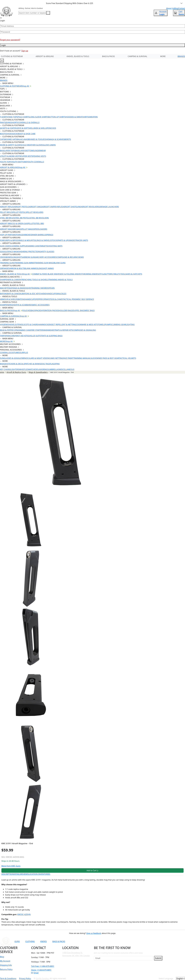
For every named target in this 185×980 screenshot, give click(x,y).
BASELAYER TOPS (7, 151)
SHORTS (14, 123)
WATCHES (32, 369)
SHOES (9, 134)
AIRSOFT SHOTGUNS (72, 207)
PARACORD (10, 336)
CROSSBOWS (6, 257)
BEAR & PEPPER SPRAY (10, 330)
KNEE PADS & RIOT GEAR (108, 358)
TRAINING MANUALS (82, 358)
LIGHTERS (15, 369)
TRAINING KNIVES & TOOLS (61, 280)
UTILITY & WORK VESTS (10, 156)
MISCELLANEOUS (67, 369)
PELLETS (31, 224)
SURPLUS (24, 353)
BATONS (4, 294)
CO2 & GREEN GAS (20, 224)
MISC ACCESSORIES (41, 305)
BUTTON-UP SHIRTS (57, 117)
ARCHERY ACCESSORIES (46, 257)
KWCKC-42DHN (24, 914)
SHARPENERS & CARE (9, 280)
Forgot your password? (10, 40)
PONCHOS (52, 128)
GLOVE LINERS (49, 145)
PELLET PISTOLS (19, 212)
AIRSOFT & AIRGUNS (45, 56)
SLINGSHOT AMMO (45, 268)
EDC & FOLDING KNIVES (71, 274)
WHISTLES (24, 369)
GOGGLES (4, 252)
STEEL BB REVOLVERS (40, 218)
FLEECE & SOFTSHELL (24, 128)
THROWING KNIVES (90, 274)
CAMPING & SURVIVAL (138, 56)
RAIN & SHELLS (40, 128)
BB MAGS (17, 229)
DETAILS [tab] (17, 874)
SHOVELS (12, 325)
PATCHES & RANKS (33, 364)
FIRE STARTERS (37, 330)
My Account (5, 961)
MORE (163, 56)
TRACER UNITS (82, 240)
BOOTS (3, 134)
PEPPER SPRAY (42, 299)
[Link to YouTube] (118, 941)
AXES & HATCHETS (134, 274)
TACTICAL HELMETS (127, 358)
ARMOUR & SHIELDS (9, 299)
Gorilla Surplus (42, 978)
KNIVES (43, 941)
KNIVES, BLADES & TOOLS (78, 56)
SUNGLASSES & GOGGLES (11, 358)
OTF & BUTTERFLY (106, 274)
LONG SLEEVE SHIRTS (39, 117)
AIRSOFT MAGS (7, 229)
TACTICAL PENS (70, 299)
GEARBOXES (26, 235)
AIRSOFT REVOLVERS (90, 207)
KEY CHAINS (5, 369)
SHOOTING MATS (55, 246)
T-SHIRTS (4, 117)
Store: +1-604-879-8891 (41, 970)
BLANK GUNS (60, 263)
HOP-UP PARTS (6, 235)
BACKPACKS (36, 310)
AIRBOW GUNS (29, 257)
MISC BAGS (90, 310)
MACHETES (5, 288)
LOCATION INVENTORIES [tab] (39, 874)
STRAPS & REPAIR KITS (63, 330)
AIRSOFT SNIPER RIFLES (53, 207)
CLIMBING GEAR (119, 325)
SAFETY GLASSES (47, 252)
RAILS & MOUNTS (27, 240)
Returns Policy (6, 969)
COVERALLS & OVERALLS (29, 123)
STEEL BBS (39, 224)
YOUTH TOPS (6, 162)
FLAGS (53, 364)
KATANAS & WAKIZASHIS (20, 288)
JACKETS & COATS (8, 128)
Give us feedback (94, 933)
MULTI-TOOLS (120, 274)
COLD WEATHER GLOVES (32, 145)
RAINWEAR (48, 330)
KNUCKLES (62, 294)
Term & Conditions (8, 978)
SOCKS (15, 134)
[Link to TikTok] (135, 941)
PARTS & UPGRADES (67, 240)
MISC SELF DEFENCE (85, 299)
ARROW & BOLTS (17, 268)
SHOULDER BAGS (65, 310)
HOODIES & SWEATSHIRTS (77, 117)
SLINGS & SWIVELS (43, 240)
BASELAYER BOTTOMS (25, 151)
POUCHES (26, 310)
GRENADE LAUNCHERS (109, 207)
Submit (158, 958)
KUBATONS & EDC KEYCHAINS (33, 294)
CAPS (2, 139)
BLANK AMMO (31, 268)
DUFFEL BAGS (79, 310)
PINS (57, 364)
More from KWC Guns (11, 866)
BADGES (4, 364)
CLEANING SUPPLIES (19, 246)
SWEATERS (93, 117)
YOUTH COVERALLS (35, 162)
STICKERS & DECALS (16, 364)
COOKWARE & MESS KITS (87, 325)
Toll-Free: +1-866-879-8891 (43, 966)
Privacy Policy (25, 978)
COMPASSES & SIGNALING (84, 330)
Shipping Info (6, 965)
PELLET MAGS (27, 229)
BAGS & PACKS (108, 56)
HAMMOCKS (43, 325)
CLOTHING (30, 941)
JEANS (8, 123)
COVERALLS (5, 353)
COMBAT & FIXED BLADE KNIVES (46, 274)
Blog (2, 957)
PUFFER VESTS (27, 156)
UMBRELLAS (54, 369)
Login (92, 45)
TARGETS (43, 246)
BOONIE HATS (11, 139)
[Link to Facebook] (124, 941)
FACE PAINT (68, 358)
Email (35, 973)
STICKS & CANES (56, 299)
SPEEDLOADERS (40, 229)
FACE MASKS (14, 252)
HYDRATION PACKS (49, 310)
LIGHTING (130, 325)
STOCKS (54, 240)
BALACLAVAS (22, 139)
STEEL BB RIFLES (7, 218)
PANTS (3, 123)
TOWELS (101, 325)
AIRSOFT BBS (6, 224)
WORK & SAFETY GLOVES (11, 145)
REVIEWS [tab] (25, 874)
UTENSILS (20, 325)
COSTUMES (15, 353)
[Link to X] (141, 941)
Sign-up (25, 51)
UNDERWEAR (40, 151)
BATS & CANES (14, 294)
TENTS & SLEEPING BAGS (52, 336)
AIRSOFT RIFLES (7, 207)
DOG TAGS (45, 364)
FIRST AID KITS (22, 336)
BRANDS (181, 56)
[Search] (32, 13)
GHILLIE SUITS (34, 336)
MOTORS (17, 235)
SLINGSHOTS (17, 257)
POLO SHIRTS (24, 117)
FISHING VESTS (39, 156)
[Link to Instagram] (129, 941)
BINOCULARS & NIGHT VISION (36, 358)
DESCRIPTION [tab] (7, 874)
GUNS (17, 941)
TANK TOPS (13, 117)
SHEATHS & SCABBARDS (22, 305)
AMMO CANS (34, 246)
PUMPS (108, 325)
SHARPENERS (6, 305)
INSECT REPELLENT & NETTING (62, 325)
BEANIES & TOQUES (37, 139)
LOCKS (94, 358)
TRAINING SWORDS (39, 288)
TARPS (3, 336)
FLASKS (40, 369)
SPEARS (51, 288)
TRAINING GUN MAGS (44, 263)
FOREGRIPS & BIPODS (10, 240)
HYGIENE (4, 325)
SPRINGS (49, 235)
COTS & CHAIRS (31, 325)
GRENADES (5, 268)
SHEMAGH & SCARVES (55, 139)
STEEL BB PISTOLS (22, 218)
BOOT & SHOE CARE (27, 134)
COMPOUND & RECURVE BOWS (70, 257)
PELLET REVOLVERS (35, 212)
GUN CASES (5, 246)
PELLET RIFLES (6, 212)
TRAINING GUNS (7, 263)
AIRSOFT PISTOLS (21, 207)
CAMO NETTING (56, 358)
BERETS (68, 139)
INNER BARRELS (38, 235)
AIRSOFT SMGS (36, 207)
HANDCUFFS (51, 294)
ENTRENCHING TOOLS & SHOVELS (33, 280)
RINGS (46, 369)
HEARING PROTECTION (30, 252)
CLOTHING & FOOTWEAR (12, 56)
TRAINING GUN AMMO (25, 263)
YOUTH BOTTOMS (19, 162)
